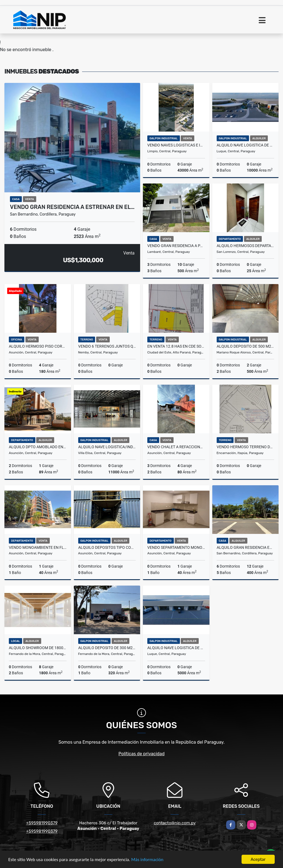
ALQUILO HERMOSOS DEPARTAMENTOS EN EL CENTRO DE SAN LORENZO (246, 246)
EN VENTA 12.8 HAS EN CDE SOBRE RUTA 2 (176, 346)
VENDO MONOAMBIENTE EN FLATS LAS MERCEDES (38, 547)
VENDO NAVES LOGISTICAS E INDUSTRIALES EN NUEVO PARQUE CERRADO (176, 145)
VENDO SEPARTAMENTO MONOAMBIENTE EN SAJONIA (176, 547)
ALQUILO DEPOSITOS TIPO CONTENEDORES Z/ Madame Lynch (107, 547)
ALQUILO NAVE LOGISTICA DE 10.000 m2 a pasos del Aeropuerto (246, 145)
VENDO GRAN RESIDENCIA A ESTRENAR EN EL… (72, 207)
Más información (147, 860)
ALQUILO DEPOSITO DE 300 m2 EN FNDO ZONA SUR (107, 648)
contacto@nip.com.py (175, 823)
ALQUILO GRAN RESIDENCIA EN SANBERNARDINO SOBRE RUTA (246, 547)
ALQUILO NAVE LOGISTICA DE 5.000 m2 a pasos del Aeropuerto (176, 648)
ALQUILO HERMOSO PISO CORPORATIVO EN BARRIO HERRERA (38, 346)
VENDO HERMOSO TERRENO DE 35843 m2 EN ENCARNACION (246, 447)
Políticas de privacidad (142, 754)
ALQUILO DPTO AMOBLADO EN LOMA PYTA (38, 447)
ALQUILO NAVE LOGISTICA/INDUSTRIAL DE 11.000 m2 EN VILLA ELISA (107, 447)
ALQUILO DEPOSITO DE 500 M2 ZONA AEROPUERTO (246, 346)
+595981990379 (42, 823)
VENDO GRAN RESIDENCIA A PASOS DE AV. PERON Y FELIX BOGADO (176, 246)
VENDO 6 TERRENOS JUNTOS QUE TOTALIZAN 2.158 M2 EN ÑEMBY (107, 346)
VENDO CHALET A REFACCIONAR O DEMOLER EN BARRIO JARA (176, 447)
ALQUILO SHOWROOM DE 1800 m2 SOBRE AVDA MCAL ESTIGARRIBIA (38, 648)
